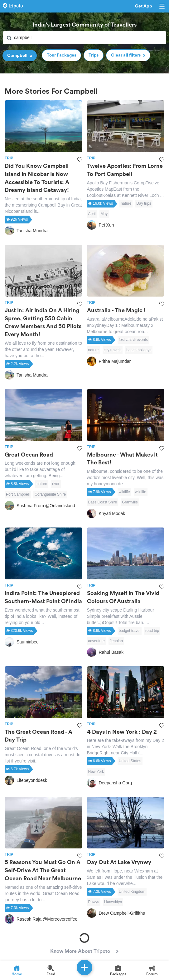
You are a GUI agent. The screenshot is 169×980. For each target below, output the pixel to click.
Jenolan (116, 641)
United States (130, 761)
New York (96, 772)
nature (126, 203)
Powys (94, 902)
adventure (97, 641)
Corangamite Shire (50, 494)
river (56, 484)
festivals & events (133, 340)
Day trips (144, 203)
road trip (152, 631)
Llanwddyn (113, 902)
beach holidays (139, 350)
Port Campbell (18, 494)
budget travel (130, 631)
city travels (113, 350)
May (104, 214)
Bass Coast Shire (103, 502)
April (92, 214)
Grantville (130, 502)
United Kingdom (132, 892)
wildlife (124, 492)
